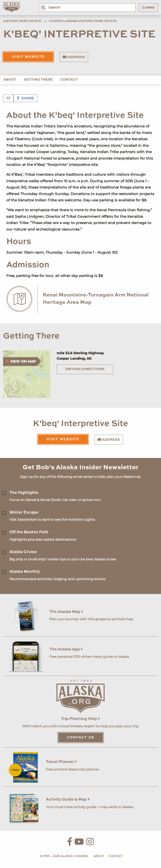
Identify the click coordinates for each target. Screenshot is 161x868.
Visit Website (28, 57)
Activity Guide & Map (68, 799)
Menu (148, 8)
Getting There (38, 80)
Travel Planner (62, 762)
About (10, 80)
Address (74, 57)
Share (26, 98)
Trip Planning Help (80, 719)
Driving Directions (85, 369)
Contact (69, 80)
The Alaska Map (66, 612)
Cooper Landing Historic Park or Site (83, 21)
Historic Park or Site (22, 21)
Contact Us (81, 738)
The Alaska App (66, 649)
